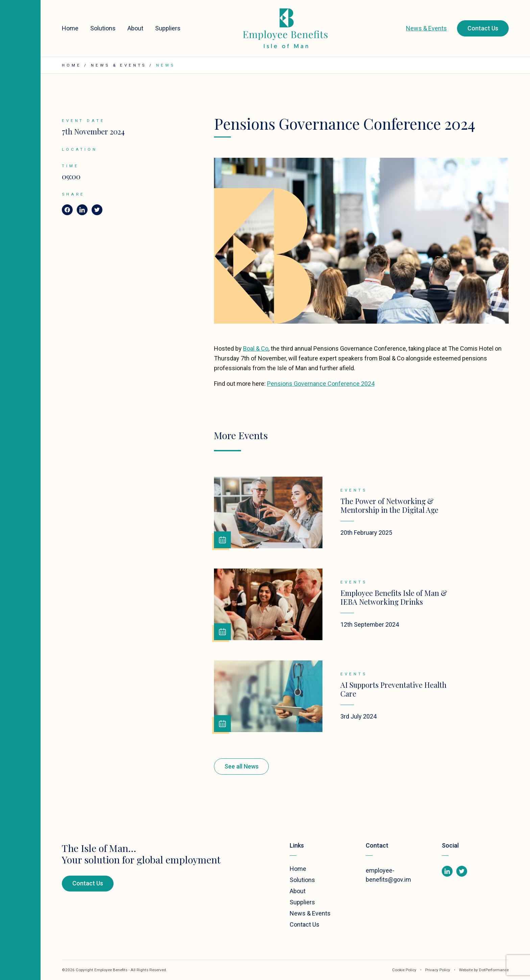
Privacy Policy (438, 970)
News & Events (426, 28)
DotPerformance (494, 970)
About (135, 28)
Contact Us (483, 28)
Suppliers (168, 28)
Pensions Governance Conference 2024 (321, 384)
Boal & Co (256, 348)
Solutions (103, 28)
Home (70, 28)
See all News (242, 766)
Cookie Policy (404, 970)
